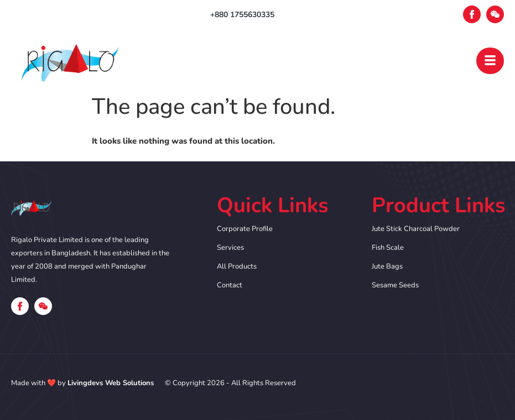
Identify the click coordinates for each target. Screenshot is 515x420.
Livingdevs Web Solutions (111, 383)
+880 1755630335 (242, 15)
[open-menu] (490, 61)
